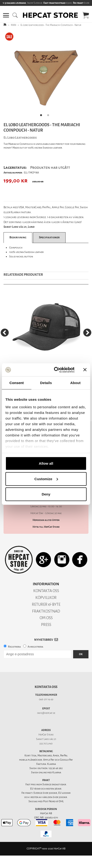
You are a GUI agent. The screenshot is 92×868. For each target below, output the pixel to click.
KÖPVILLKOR (46, 598)
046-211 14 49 (46, 699)
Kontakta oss (46, 687)
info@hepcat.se (46, 713)
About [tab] (75, 383)
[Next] (87, 333)
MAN (13, 25)
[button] (6, 15)
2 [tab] (50, 117)
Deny (46, 494)
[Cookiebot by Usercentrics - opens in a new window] (56, 370)
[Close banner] (85, 370)
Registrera (14, 647)
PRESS (46, 625)
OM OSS (46, 618)
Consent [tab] (17, 383)
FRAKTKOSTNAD (46, 611)
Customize (46, 479)
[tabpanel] (46, 75)
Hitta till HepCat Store (46, 527)
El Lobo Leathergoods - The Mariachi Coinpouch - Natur (51, 25)
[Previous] (5, 333)
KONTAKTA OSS (46, 591)
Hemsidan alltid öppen (46, 520)
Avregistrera (35, 647)
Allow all (46, 463)
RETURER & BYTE (46, 604)
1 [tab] (42, 117)
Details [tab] (46, 383)
